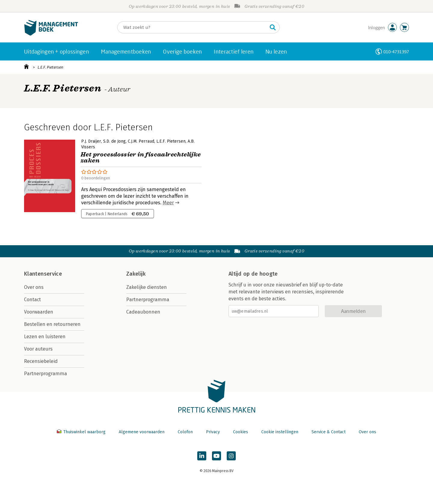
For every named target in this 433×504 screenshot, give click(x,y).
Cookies (241, 432)
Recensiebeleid (41, 361)
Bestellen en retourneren (52, 324)
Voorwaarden (39, 312)
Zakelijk (136, 274)
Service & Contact (329, 432)
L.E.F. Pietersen (51, 67)
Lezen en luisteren (45, 337)
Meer (168, 203)
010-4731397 (396, 52)
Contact (32, 300)
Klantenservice (43, 274)
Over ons (34, 287)
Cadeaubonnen (143, 312)
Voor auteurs (38, 349)
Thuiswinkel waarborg (82, 432)
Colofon (185, 432)
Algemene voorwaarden (142, 432)
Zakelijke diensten (147, 287)
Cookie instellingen (280, 432)
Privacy (213, 432)
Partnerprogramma (46, 374)
